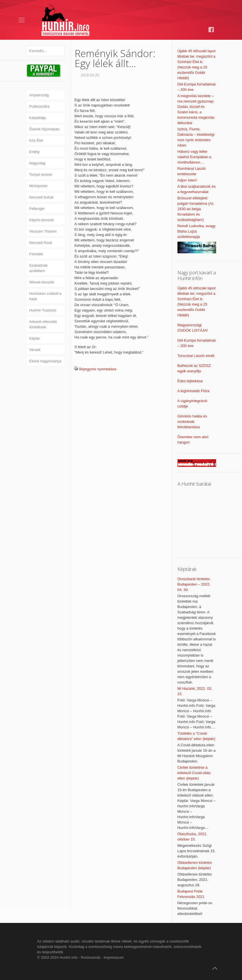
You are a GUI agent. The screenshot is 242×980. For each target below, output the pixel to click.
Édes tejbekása (190, 381)
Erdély (35, 152)
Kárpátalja (38, 118)
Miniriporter (39, 186)
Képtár (35, 338)
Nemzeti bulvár (42, 197)
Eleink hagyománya (45, 361)
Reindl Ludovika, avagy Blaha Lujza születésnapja (197, 231)
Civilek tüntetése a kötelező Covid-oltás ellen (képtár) (194, 773)
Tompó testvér (41, 175)
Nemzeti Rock (41, 243)
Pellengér (37, 209)
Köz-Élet (36, 140)
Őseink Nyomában (45, 129)
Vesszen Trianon (43, 231)
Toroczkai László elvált (196, 356)
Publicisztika (40, 106)
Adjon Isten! (187, 180)
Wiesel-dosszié (42, 282)
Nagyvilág (37, 163)
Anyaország (39, 95)
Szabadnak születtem (39, 268)
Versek (35, 350)
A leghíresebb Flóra (194, 391)
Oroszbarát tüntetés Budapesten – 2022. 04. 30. (194, 584)
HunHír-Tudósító (43, 310)
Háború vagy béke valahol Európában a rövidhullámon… (194, 157)
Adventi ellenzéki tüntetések (43, 324)
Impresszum (114, 957)
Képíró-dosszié (42, 220)
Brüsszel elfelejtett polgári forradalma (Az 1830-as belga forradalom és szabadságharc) (196, 209)
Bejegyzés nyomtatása (98, 369)
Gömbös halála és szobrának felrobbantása (192, 422)
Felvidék (36, 254)
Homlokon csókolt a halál (45, 296)
